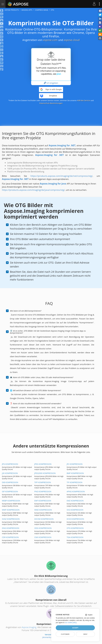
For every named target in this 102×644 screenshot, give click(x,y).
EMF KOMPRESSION (43, 501)
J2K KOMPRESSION (10, 473)
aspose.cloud (72, 40)
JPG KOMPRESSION (10, 464)
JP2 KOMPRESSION (75, 464)
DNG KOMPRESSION (11, 528)
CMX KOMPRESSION (43, 537)
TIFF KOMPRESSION (43, 482)
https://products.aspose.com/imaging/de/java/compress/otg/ (33, 190)
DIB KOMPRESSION (10, 482)
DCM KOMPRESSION (75, 519)
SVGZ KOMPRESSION (11, 519)
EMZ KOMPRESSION (75, 501)
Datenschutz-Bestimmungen (51, 103)
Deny (85, 634)
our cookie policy (71, 623)
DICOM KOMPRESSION (44, 519)
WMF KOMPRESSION (11, 510)
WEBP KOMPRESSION (11, 501)
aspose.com (50, 40)
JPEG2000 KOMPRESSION (45, 473)
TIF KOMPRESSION (75, 482)
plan (59, 74)
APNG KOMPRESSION (76, 491)
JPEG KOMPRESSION (43, 464)
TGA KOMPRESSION (75, 537)
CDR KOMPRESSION (10, 537)
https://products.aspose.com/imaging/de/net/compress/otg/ (61, 176)
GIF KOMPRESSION (10, 491)
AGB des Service (84, 100)
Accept (75, 628)
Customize (65, 634)
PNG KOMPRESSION (43, 491)
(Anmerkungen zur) (51, 637)
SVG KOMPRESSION (75, 510)
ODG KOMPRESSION (43, 528)
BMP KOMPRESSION (75, 473)
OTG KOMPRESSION (75, 528)
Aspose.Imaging (29, 627)
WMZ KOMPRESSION (43, 510)
